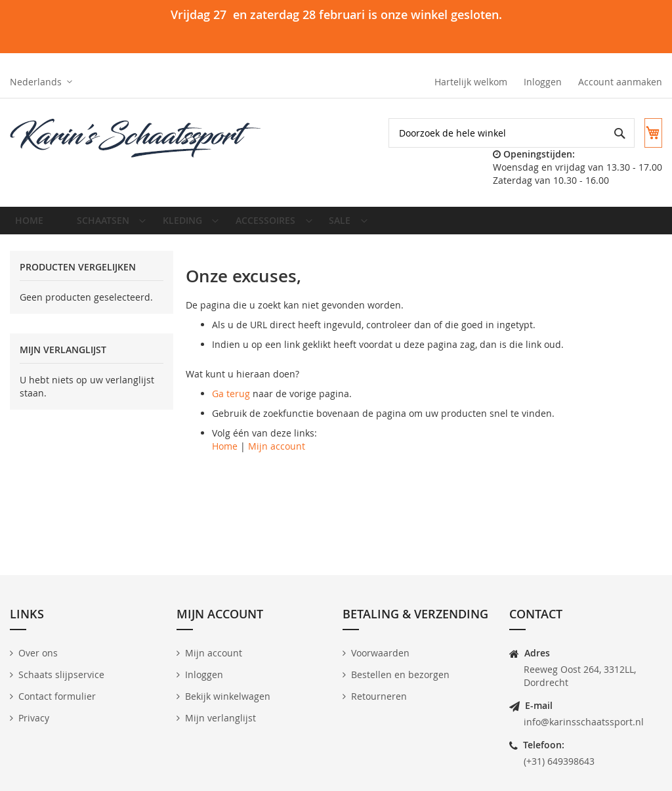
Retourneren (379, 696)
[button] (41, 82)
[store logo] (136, 139)
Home (225, 456)
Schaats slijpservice (61, 674)
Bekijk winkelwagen (228, 696)
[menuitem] (105, 225)
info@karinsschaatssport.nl (584, 722)
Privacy (34, 718)
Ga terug (231, 403)
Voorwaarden (380, 653)
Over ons (38, 653)
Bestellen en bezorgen (400, 674)
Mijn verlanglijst (220, 718)
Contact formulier (57, 696)
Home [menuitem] (33, 225)
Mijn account (277, 456)
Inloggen (543, 82)
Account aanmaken (620, 82)
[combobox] (500, 133)
